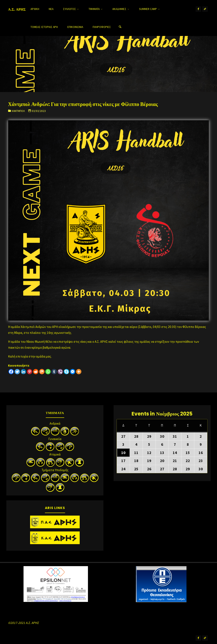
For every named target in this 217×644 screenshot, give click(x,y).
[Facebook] (11, 372)
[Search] (120, 27)
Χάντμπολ (18, 111)
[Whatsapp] (48, 372)
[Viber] (60, 372)
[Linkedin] (23, 372)
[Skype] (66, 372)
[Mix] (42, 372)
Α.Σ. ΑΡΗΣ (17, 9)
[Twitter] (17, 372)
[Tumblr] (54, 372)
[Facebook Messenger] (73, 372)
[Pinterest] (30, 372)
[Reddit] (36, 372)
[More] (79, 372)
